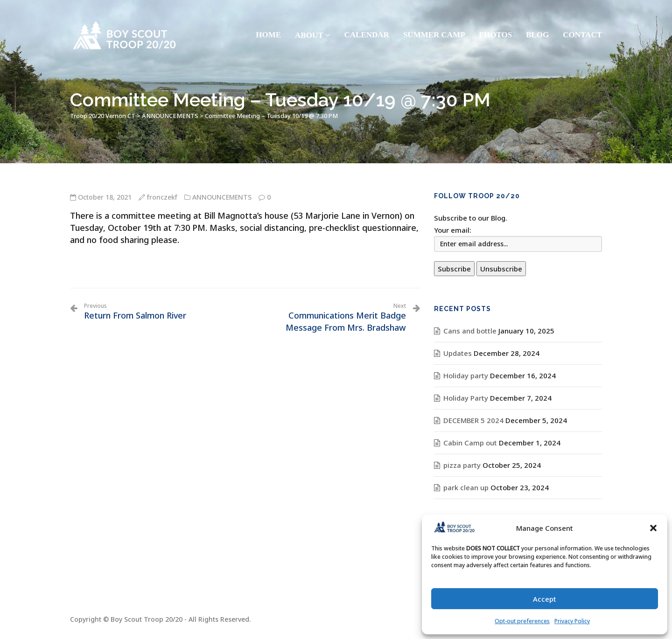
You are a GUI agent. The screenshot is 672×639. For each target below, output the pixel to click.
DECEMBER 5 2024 (473, 420)
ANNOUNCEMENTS (222, 197)
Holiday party (466, 375)
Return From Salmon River (135, 312)
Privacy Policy (572, 621)
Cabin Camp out (470, 443)
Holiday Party (466, 398)
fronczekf (162, 197)
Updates (458, 353)
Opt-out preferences (522, 621)
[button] (653, 528)
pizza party (462, 465)
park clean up (466, 487)
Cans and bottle (470, 331)
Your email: (453, 230)
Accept (545, 599)
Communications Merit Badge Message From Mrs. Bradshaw (329, 318)
